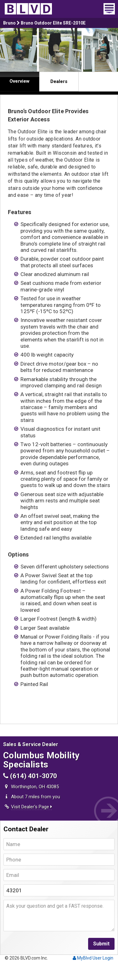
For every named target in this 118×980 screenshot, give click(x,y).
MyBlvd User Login (93, 958)
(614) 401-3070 (30, 776)
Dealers (59, 81)
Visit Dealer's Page (31, 807)
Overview (20, 81)
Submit (101, 944)
